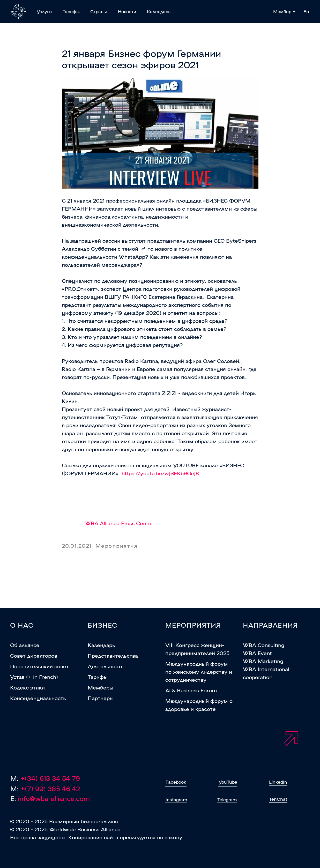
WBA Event (257, 653)
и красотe (202, 709)
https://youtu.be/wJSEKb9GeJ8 (160, 473)
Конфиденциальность (38, 698)
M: (45, 788)
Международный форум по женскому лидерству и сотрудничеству (199, 671)
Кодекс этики (27, 687)
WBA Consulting (264, 645)
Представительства (113, 655)
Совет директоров (34, 655)
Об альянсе (25, 645)
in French (45, 677)
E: (50, 798)
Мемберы (101, 687)
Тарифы (98, 677)
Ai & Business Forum (191, 690)
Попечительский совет (39, 666)
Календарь (101, 645)
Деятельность (106, 666)
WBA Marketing (263, 661)
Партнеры (101, 698)
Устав (17, 677)
